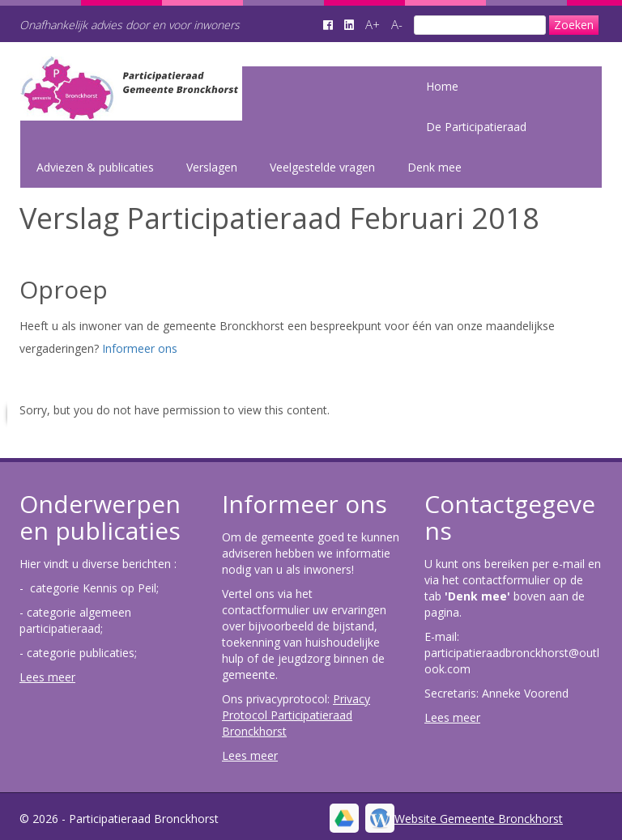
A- (397, 24)
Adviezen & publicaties (95, 167)
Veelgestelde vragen (322, 167)
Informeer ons (140, 348)
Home (442, 86)
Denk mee (435, 167)
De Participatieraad (476, 127)
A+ (373, 24)
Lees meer (47, 677)
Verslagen (212, 167)
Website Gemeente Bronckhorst (479, 819)
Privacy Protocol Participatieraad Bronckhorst (296, 715)
